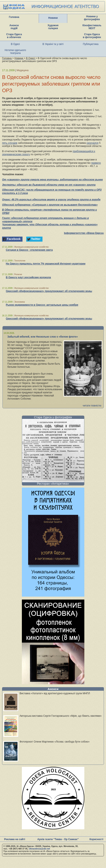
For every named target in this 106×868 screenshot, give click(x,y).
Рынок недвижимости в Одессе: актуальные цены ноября (42, 305)
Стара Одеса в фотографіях (92, 36)
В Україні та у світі (53, 44)
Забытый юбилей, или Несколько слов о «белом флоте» (43, 337)
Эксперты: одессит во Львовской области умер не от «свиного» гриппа (49, 185)
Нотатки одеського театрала (15, 52)
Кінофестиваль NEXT (92, 27)
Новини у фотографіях (92, 18)
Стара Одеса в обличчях (14, 36)
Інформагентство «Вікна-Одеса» (84, 233)
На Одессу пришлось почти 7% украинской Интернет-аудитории (46, 264)
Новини (53, 18)
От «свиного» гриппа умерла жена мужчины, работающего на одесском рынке (52, 180)
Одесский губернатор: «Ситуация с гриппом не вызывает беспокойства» (50, 205)
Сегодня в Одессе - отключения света (29, 250)
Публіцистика (91, 44)
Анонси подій (14, 27)
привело (96, 163)
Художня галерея (53, 27)
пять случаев (10, 143)
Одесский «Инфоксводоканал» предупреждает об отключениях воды (49, 291)
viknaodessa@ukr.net (39, 849)
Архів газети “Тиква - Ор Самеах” (58, 839)
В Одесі (15, 44)
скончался (92, 143)
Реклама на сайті (15, 839)
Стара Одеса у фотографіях (53, 417)
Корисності (96, 839)
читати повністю (92, 406)
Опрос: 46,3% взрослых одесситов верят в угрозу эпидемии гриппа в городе (51, 200)
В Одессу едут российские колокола (28, 277)
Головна (14, 17)
